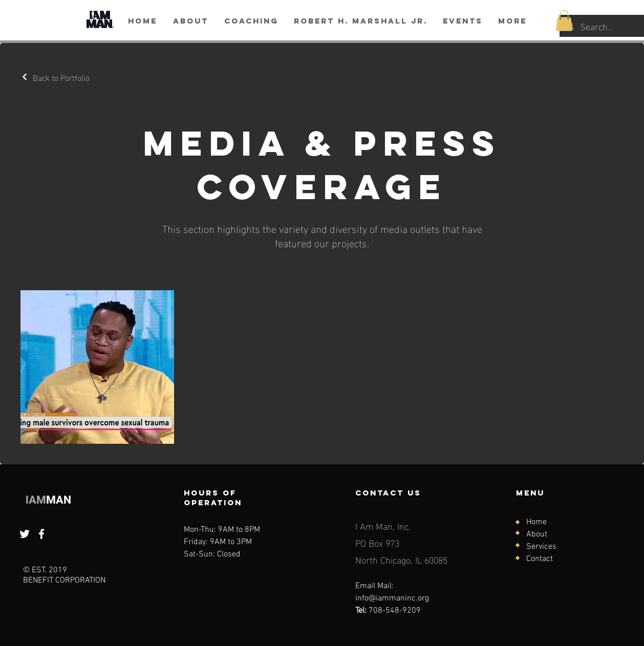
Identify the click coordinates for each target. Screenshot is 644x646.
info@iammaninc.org (392, 598)
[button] (564, 21)
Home (536, 522)
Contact (540, 559)
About (537, 534)
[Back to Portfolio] (55, 77)
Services (541, 547)
